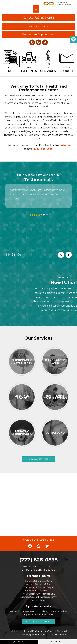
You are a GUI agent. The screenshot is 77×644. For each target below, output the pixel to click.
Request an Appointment (38, 35)
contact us (65, 145)
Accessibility (23, 635)
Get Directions (38, 26)
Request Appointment (38, 622)
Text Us (58, 642)
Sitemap (61, 631)
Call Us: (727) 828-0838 (39, 18)
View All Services (38, 459)
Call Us (19, 642)
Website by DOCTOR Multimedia (49, 635)
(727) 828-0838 (43, 149)
